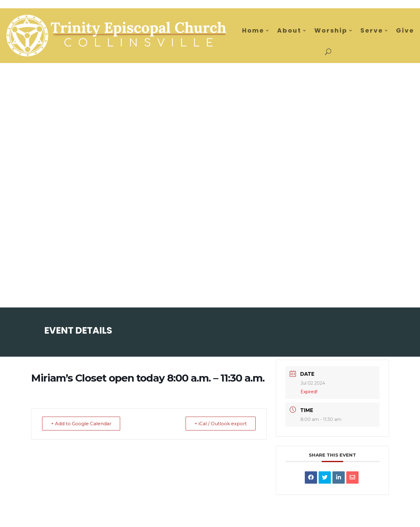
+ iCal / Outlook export (221, 424)
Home (253, 30)
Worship (331, 30)
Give (405, 30)
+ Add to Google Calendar (81, 424)
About (289, 30)
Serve (372, 30)
